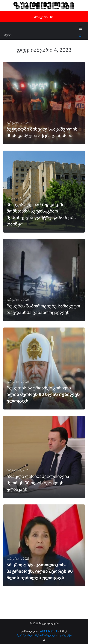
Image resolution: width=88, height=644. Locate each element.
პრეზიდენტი (40, 571)
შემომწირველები (46, 635)
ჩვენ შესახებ (25, 635)
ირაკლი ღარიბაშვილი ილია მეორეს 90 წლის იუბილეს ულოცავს (38, 483)
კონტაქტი (65, 635)
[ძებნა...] (41, 36)
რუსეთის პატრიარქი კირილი (43, 394)
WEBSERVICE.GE (49, 631)
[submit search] (80, 36)
